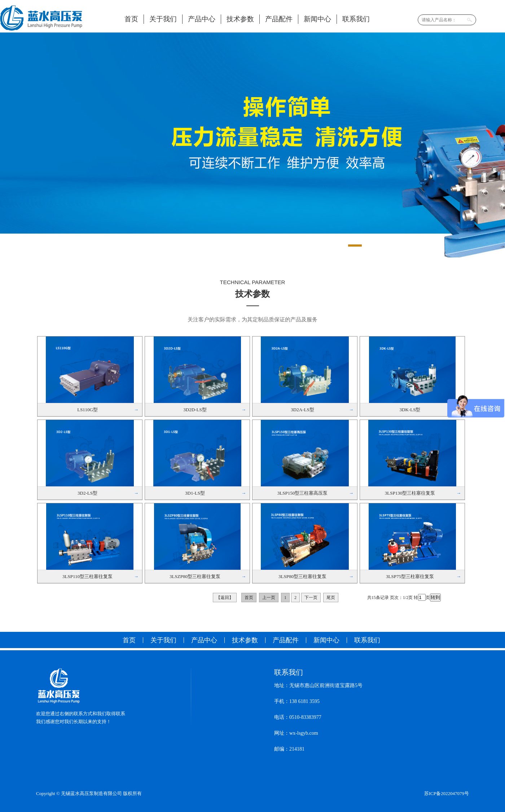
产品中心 (202, 19)
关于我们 (163, 19)
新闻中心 (317, 19)
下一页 (311, 598)
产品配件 (279, 19)
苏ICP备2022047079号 (447, 793)
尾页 (331, 598)
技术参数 (240, 19)
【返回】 (225, 598)
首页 (131, 19)
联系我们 (356, 19)
